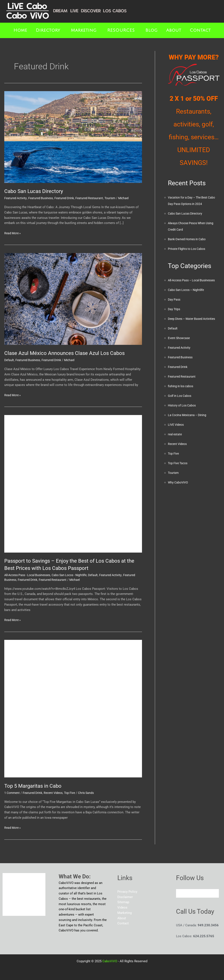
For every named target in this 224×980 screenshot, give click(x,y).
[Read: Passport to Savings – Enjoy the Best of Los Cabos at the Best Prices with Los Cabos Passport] (73, 483)
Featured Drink (68, 198)
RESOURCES (121, 30)
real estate (175, 447)
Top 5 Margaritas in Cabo (35, 786)
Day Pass (175, 306)
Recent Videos (57, 793)
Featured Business (43, 198)
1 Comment (13, 793)
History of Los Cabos (183, 418)
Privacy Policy (127, 892)
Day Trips (175, 316)
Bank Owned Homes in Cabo (188, 239)
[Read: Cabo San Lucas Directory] (73, 137)
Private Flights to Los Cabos (188, 249)
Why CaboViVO (179, 495)
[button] (49, 30)
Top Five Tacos (179, 476)
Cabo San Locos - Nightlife (76, 575)
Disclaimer (125, 897)
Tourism (116, 198)
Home (20, 30)
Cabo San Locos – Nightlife (188, 296)
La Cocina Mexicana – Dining (189, 428)
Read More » (13, 233)
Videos (122, 907)
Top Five (75, 793)
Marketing (84, 30)
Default (9, 360)
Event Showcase (180, 351)
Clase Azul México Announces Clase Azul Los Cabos (69, 353)
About (174, 30)
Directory (48, 30)
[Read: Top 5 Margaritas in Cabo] (73, 709)
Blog (152, 30)
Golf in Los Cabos (181, 409)
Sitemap (123, 902)
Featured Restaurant (94, 198)
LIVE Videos (177, 437)
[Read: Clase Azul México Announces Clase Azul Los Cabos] (73, 299)
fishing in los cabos (182, 399)
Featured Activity (16, 198)
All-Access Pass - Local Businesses (30, 575)
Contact (200, 30)
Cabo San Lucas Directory (36, 191)
